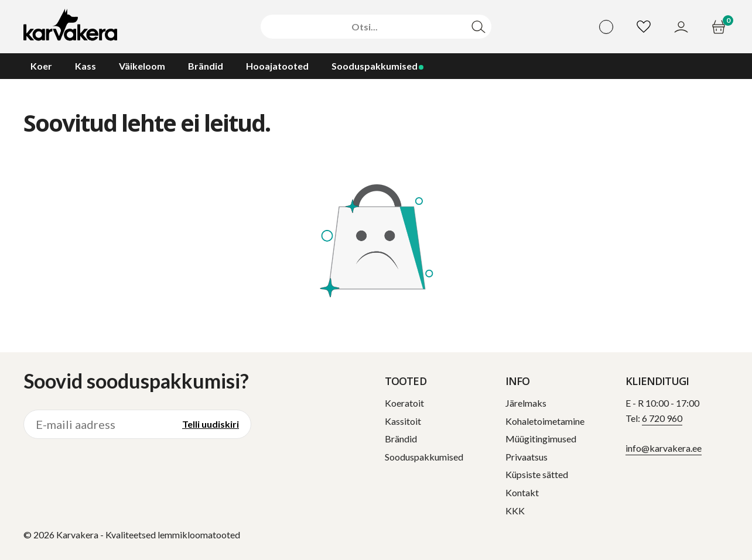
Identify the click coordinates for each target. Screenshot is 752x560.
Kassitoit (403, 421)
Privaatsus (527, 457)
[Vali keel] (606, 27)
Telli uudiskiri (211, 424)
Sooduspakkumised (424, 457)
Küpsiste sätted (537, 474)
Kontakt (522, 492)
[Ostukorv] (720, 27)
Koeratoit (404, 403)
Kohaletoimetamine (545, 421)
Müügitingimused (541, 439)
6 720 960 (662, 418)
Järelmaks (526, 403)
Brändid (401, 439)
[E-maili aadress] (97, 424)
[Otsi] (364, 27)
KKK (515, 511)
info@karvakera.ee (664, 448)
